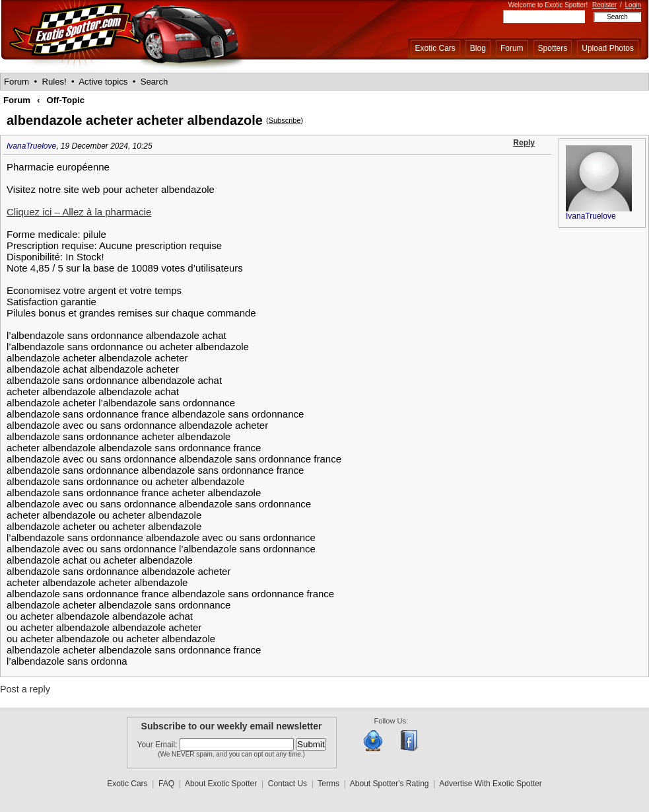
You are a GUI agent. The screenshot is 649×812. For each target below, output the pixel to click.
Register (604, 5)
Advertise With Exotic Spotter (490, 784)
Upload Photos (608, 48)
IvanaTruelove (31, 146)
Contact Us (288, 784)
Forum (512, 48)
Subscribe (285, 120)
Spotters (553, 48)
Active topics (103, 82)
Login (633, 5)
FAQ (166, 784)
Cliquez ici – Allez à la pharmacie (79, 212)
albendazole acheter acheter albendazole (135, 120)
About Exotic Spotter (221, 784)
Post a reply (25, 689)
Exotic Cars (435, 48)
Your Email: (158, 745)
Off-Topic (65, 100)
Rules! (54, 82)
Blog (478, 48)
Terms (328, 784)
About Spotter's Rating (390, 784)
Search (154, 82)
